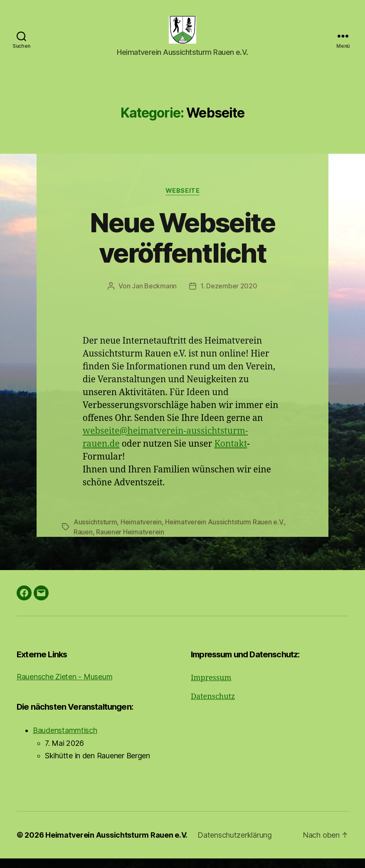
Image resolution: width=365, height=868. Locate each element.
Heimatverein (141, 531)
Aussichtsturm (95, 531)
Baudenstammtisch (65, 740)
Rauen (83, 541)
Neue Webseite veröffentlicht (182, 247)
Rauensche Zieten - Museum (64, 686)
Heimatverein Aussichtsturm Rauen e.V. (224, 531)
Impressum (211, 687)
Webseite (182, 200)
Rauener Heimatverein (130, 541)
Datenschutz (213, 706)
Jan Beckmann (154, 295)
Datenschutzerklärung (235, 845)
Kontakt (231, 454)
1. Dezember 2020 (229, 295)
